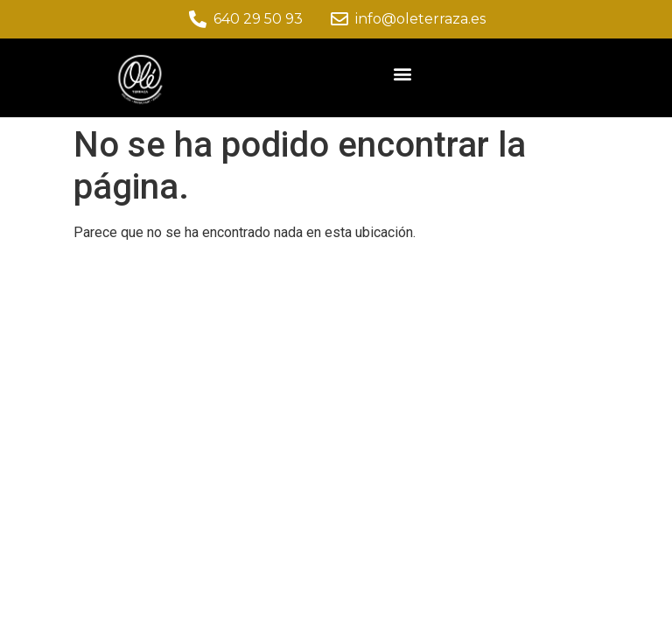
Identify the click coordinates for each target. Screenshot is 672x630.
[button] (403, 73)
